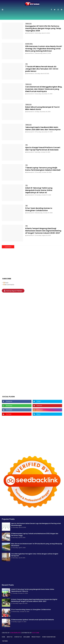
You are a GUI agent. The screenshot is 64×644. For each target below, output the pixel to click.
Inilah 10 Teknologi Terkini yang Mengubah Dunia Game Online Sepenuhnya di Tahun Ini (39, 190)
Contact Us (18, 637)
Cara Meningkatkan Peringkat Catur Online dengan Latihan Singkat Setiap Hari (35, 555)
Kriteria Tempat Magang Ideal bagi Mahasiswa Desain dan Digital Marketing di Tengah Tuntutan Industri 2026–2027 (43, 231)
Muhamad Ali (30, 33)
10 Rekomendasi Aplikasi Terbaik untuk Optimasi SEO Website (33, 620)
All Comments (9, 285)
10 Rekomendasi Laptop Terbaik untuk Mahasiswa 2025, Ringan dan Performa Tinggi (35, 535)
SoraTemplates (15, 633)
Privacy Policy (36, 637)
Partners (5, 641)
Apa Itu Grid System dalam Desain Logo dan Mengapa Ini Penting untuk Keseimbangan (36, 524)
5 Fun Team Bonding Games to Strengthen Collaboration (39, 209)
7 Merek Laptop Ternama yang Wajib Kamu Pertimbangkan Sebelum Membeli (43, 169)
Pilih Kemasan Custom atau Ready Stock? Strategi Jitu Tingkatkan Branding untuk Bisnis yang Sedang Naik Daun (44, 49)
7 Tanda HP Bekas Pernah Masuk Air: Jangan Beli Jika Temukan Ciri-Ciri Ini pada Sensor (42, 69)
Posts (6, 283)
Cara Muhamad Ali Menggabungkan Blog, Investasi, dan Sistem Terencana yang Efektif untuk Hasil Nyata (44, 89)
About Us (10, 637)
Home (3, 637)
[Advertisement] (16, 262)
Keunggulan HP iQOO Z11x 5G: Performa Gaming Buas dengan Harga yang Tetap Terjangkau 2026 (43, 28)
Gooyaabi (36, 633)
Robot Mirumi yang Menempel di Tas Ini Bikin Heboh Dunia (42, 108)
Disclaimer (27, 637)
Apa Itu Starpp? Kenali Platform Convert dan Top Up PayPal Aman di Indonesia (43, 149)
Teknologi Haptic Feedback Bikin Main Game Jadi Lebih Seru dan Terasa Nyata (43, 128)
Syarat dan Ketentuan (49, 637)
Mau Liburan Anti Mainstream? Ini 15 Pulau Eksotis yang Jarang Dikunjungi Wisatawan (37, 545)
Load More (8, 247)
